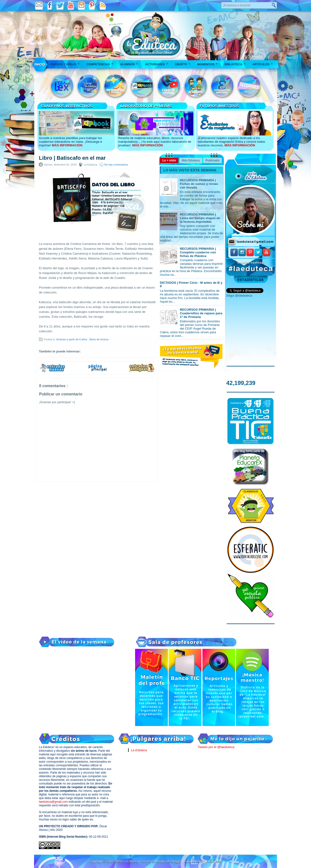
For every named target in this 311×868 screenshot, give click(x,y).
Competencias (101, 63)
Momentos (209, 63)
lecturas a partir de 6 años (72, 339)
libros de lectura (99, 339)
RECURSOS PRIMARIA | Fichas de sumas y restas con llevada (199, 184)
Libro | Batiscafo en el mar (72, 158)
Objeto (184, 63)
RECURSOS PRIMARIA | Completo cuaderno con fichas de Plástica (198, 252)
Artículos (264, 63)
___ (40, 64)
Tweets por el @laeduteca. (216, 747)
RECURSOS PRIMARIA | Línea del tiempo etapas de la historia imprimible (200, 218)
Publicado (212, 160)
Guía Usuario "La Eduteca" (203, 861)
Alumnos (131, 63)
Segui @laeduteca (239, 296)
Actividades (158, 63)
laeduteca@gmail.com (53, 802)
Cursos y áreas (66, 63)
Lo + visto (169, 160)
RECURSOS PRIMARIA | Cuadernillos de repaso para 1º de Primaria (201, 313)
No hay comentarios (116, 165)
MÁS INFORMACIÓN (67, 145)
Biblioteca (237, 63)
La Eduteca (139, 750)
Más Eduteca (191, 160)
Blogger (177, 861)
